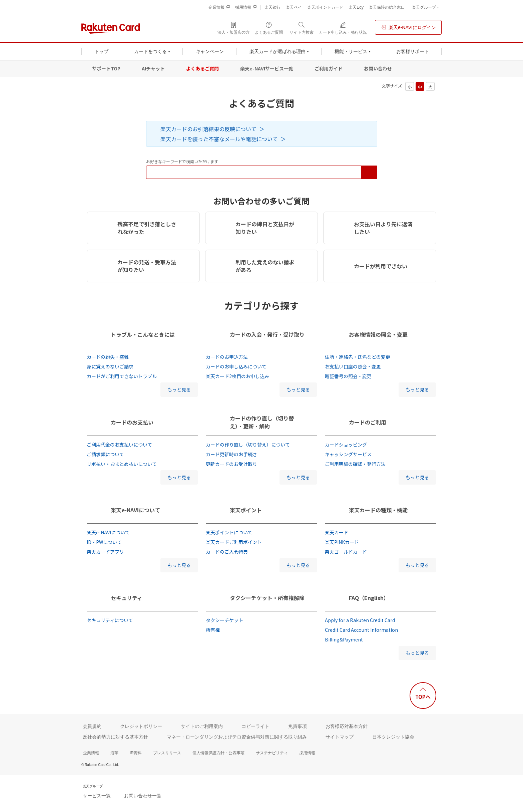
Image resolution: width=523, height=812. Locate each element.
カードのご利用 (368, 422)
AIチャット (153, 68)
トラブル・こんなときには (143, 334)
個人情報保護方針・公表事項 (218, 753)
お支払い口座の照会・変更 (353, 366)
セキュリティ (127, 598)
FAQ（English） (369, 598)
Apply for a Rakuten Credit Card (360, 620)
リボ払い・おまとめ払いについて (122, 464)
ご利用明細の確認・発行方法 (355, 464)
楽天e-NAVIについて (135, 510)
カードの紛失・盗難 (108, 357)
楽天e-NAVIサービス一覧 (267, 68)
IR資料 (136, 753)
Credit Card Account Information (361, 630)
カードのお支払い (132, 422)
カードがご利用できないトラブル (122, 376)
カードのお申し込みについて (236, 366)
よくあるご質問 (202, 68)
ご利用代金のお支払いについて (119, 445)
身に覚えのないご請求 (110, 366)
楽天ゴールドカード (346, 552)
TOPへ (423, 697)
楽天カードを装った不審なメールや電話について (219, 139)
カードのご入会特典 (227, 552)
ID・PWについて (104, 542)
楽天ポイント (246, 510)
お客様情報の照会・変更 (378, 334)
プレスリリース (167, 753)
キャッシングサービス (348, 454)
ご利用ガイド (329, 68)
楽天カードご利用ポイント (234, 542)
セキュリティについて (110, 620)
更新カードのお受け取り (231, 464)
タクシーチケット (224, 620)
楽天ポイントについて (229, 532)
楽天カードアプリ (105, 552)
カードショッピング (346, 445)
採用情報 (307, 753)
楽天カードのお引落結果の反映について (208, 129)
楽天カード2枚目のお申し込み (237, 376)
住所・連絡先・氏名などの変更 (358, 357)
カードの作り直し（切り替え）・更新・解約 (262, 422)
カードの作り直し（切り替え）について (248, 445)
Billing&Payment (344, 639)
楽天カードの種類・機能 (378, 510)
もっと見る (179, 389)
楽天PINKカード (342, 542)
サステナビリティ (272, 753)
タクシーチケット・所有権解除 (267, 598)
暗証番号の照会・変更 (348, 376)
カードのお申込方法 (227, 357)
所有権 (213, 630)
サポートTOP (106, 68)
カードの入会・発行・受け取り (267, 334)
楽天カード (337, 532)
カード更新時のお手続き (231, 454)
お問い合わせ (378, 68)
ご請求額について (105, 454)
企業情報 (91, 753)
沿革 (114, 753)
